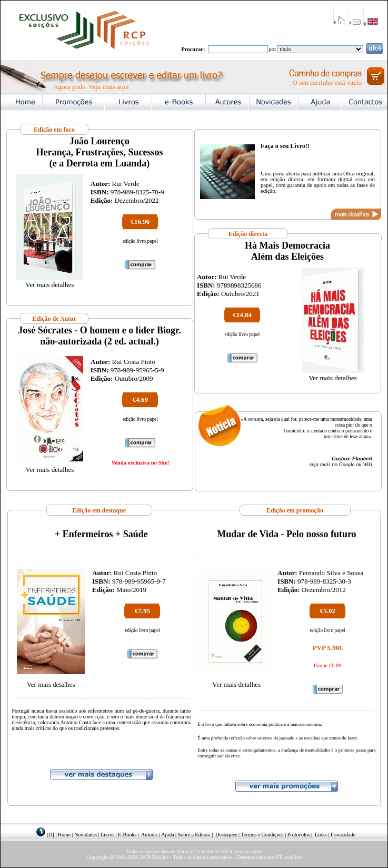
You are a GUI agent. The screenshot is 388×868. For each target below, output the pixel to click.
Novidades (86, 835)
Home (64, 835)
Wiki (367, 464)
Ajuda (167, 835)
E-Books (127, 835)
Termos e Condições (262, 835)
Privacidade (343, 835)
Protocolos (299, 835)
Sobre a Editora (194, 835)
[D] (51, 835)
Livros (107, 835)
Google (347, 464)
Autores (150, 835)
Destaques (226, 835)
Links (321, 835)
